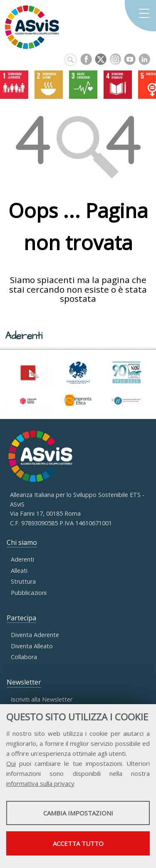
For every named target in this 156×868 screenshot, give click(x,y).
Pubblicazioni (29, 593)
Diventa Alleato (32, 646)
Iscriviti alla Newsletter (42, 699)
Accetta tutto (78, 843)
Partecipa (21, 618)
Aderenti (22, 559)
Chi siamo (22, 542)
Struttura (23, 581)
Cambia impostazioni (78, 813)
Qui (11, 763)
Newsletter (24, 682)
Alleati (19, 571)
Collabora (24, 657)
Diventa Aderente (35, 635)
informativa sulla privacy (40, 783)
